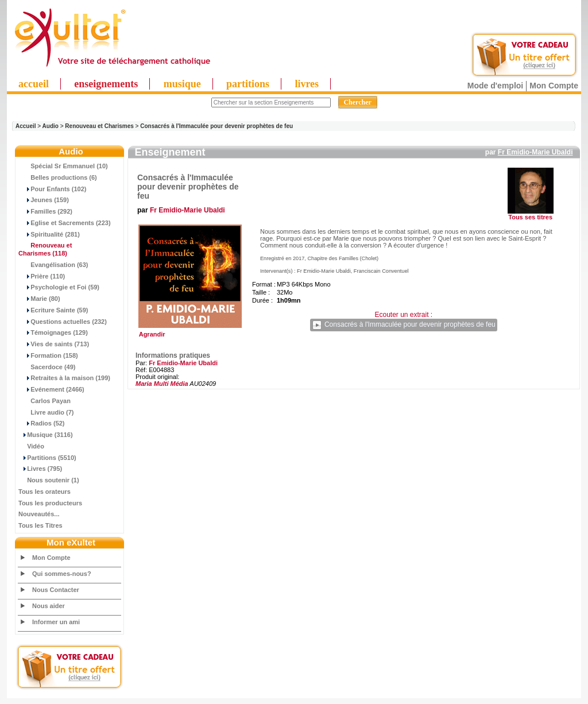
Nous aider (49, 606)
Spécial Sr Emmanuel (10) (63, 166)
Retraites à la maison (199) (64, 378)
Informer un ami (56, 622)
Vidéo (31, 446)
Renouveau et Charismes (99, 126)
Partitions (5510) (47, 458)
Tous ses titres (530, 217)
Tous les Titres (40, 525)
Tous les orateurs (45, 492)
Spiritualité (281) (49, 234)
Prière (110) (42, 276)
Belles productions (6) (58, 177)
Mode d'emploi (495, 86)
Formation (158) (48, 355)
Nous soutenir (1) (49, 480)
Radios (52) (42, 423)
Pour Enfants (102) (52, 189)
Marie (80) (39, 299)
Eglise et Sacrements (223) (65, 223)
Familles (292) (45, 211)
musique (182, 84)
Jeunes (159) (44, 200)
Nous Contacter (56, 590)
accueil (34, 84)
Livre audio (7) (46, 412)
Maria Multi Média (162, 384)
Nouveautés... (39, 514)
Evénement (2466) (51, 389)
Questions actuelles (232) (63, 322)
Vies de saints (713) (54, 344)
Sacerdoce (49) (47, 367)
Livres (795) (40, 469)
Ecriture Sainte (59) (53, 310)
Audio (51, 126)
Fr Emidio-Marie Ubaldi (535, 152)
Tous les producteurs (50, 503)
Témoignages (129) (53, 332)
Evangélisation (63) (53, 265)
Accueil (26, 126)
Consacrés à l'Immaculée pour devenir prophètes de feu (216, 126)
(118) (45, 249)
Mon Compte (554, 86)
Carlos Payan (45, 401)
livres (307, 84)
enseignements (106, 84)
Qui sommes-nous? (62, 574)
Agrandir (189, 331)
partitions (248, 84)
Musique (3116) (46, 435)
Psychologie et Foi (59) (59, 287)
